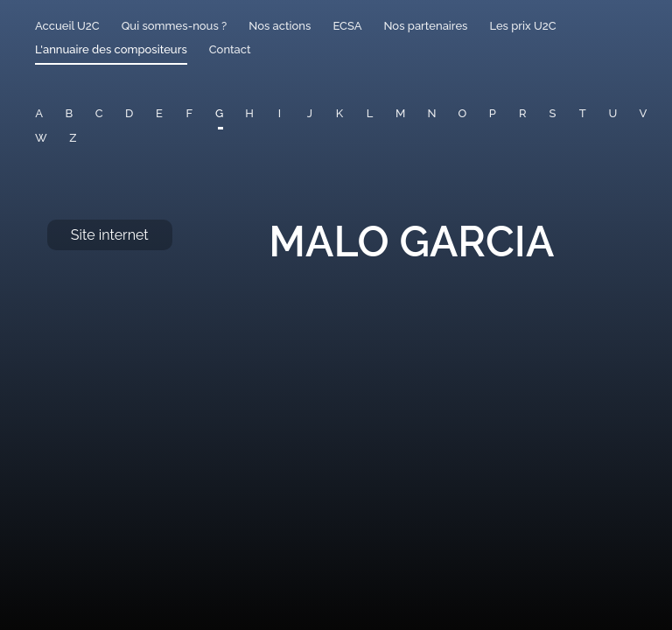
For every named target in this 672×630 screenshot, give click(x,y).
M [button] (400, 113)
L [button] (370, 113)
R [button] (523, 113)
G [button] (219, 113)
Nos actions (280, 26)
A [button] (39, 113)
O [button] (462, 113)
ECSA (347, 26)
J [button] (310, 113)
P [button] (493, 113)
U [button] (612, 113)
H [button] (249, 113)
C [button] (99, 113)
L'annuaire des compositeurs (111, 49)
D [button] (129, 113)
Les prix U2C (522, 26)
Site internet (110, 235)
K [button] (339, 113)
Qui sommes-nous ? (175, 26)
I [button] (280, 113)
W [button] (41, 138)
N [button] (431, 113)
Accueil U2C (67, 26)
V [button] (644, 113)
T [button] (583, 113)
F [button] (189, 113)
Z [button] (73, 138)
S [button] (553, 113)
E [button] (159, 113)
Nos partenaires (425, 26)
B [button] (70, 113)
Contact (230, 49)
